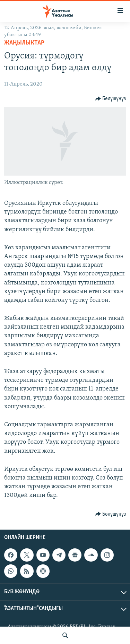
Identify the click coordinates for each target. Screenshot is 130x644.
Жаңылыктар (24, 43)
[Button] (111, 99)
